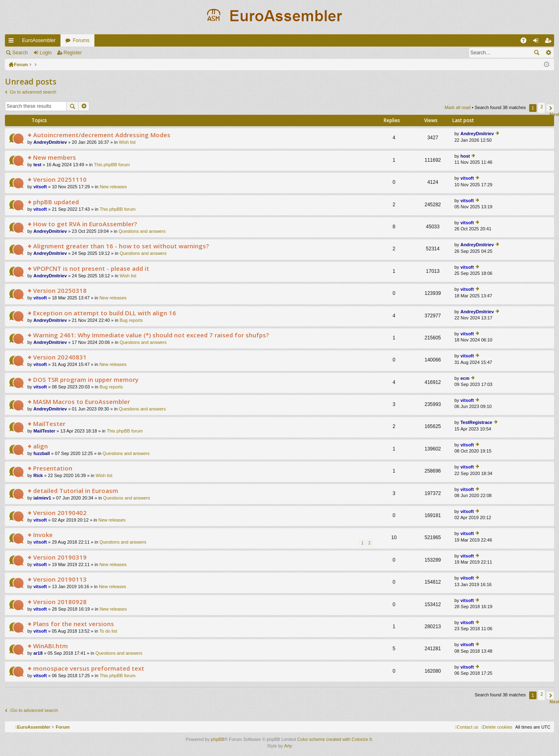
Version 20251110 (60, 180)
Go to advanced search (33, 92)
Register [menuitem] (550, 42)
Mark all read (458, 107)
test (38, 165)
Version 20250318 (60, 291)
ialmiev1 (42, 498)
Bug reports (131, 320)
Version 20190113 (60, 579)
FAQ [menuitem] (526, 42)
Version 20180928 (60, 602)
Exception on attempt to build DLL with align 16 (105, 313)
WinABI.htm (50, 646)
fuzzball (42, 453)
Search (20, 53)
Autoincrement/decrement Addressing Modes (102, 135)
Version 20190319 (60, 557)
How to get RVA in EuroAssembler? (85, 224)
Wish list (127, 142)
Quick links (13, 42)
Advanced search (548, 53)
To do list (108, 631)
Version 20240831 (60, 357)
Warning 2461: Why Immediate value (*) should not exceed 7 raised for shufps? (151, 335)
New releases (113, 187)
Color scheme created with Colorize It (334, 739)
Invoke (43, 535)
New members (55, 157)
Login (46, 53)
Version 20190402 (60, 513)
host (465, 156)
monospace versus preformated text (89, 668)
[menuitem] (497, 727)
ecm (465, 378)
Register (73, 53)
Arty (288, 746)
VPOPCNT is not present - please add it (91, 269)
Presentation (53, 468)
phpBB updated (56, 202)
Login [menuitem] (538, 42)
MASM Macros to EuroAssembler (82, 402)
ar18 (38, 653)
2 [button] (541, 106)
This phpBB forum (112, 165)
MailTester (49, 424)
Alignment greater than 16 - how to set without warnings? (121, 246)
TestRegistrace (476, 422)
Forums (81, 40)
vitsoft (40, 187)
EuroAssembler (39, 40)
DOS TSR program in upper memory (86, 380)
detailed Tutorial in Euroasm (76, 491)
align (40, 446)
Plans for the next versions (74, 624)
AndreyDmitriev (50, 142)
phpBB (218, 739)
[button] (550, 108)
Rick (38, 475)
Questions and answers (142, 231)
